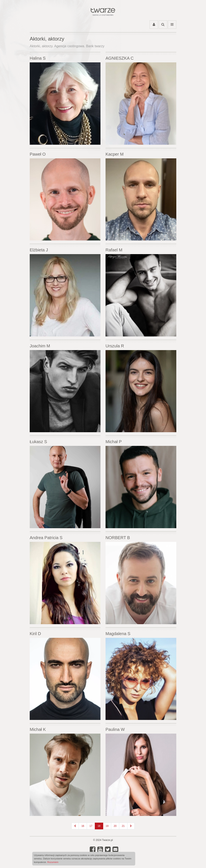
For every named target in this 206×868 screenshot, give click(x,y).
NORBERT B (118, 538)
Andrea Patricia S (46, 538)
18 (99, 826)
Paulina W (115, 729)
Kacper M (115, 154)
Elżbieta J (39, 250)
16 (83, 826)
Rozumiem (53, 862)
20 (115, 826)
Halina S (38, 58)
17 (91, 826)
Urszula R (115, 346)
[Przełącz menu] (172, 25)
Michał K (38, 729)
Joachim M (40, 346)
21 (123, 826)
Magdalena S (118, 634)
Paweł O (38, 154)
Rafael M (114, 250)
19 (107, 826)
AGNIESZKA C (120, 58)
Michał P (114, 442)
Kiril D (35, 634)
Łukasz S (38, 442)
